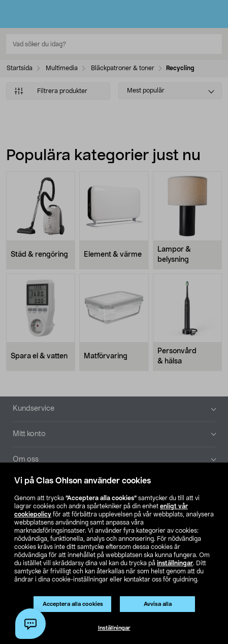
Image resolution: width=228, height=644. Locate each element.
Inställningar (114, 628)
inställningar (175, 563)
